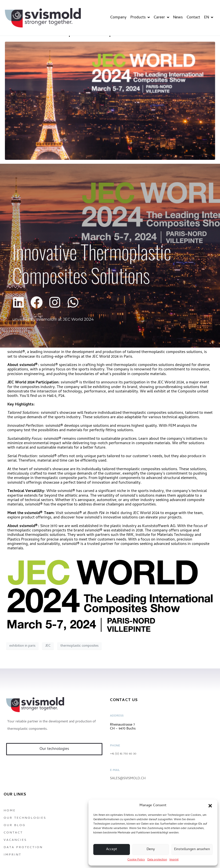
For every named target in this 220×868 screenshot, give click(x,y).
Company (118, 18)
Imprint (174, 860)
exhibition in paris (22, 646)
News (178, 18)
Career (161, 18)
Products (140, 18)
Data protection (157, 860)
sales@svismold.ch (128, 779)
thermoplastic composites (79, 646)
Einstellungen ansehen (192, 849)
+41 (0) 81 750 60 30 (123, 754)
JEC (48, 646)
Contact (193, 18)
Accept (112, 849)
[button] (210, 806)
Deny (151, 849)
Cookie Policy (136, 860)
